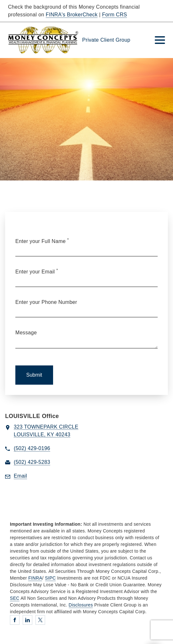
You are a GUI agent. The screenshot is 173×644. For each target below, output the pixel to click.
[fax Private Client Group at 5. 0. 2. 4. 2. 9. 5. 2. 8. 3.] (32, 462)
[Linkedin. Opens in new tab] (28, 620)
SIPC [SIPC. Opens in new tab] (51, 578)
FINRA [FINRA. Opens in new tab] (35, 578)
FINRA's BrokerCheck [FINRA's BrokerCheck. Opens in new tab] (72, 15)
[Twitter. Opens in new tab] (40, 620)
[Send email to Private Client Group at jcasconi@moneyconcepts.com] (20, 476)
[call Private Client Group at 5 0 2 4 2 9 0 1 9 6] (32, 449)
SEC (15, 598)
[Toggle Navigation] (160, 40)
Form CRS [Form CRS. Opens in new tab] (114, 15)
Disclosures (81, 605)
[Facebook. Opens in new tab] (15, 620)
